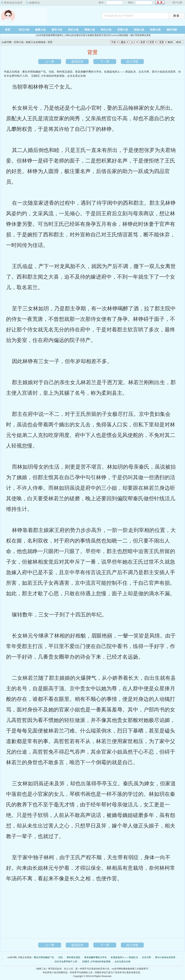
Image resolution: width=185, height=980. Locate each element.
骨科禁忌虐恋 (65, 72)
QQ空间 (40, 35)
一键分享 (133, 35)
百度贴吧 (97, 35)
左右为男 (144, 72)
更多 (149, 35)
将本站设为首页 (13, 3)
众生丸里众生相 (76, 76)
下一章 (105, 62)
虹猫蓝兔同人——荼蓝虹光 (120, 72)
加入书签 (132, 62)
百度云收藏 (86, 35)
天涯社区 (106, 35)
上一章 (50, 62)
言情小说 (123, 30)
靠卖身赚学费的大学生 (88, 72)
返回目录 (77, 62)
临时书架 (172, 30)
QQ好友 (72, 35)
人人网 (65, 35)
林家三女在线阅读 (36, 42)
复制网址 (142, 35)
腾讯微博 (57, 35)
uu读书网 (24, 16)
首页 (8, 30)
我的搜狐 (124, 35)
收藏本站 (35, 3)
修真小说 (40, 30)
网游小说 (90, 30)
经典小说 (155, 30)
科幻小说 (106, 30)
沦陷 (51, 72)
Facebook (115, 35)
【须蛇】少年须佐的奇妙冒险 (47, 76)
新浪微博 (48, 35)
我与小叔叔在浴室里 (164, 72)
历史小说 (73, 30)
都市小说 (57, 30)
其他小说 (139, 30)
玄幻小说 (24, 30)
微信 (79, 35)
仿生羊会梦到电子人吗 (66, 962)
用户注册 (177, 3)
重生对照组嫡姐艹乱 (34, 72)
